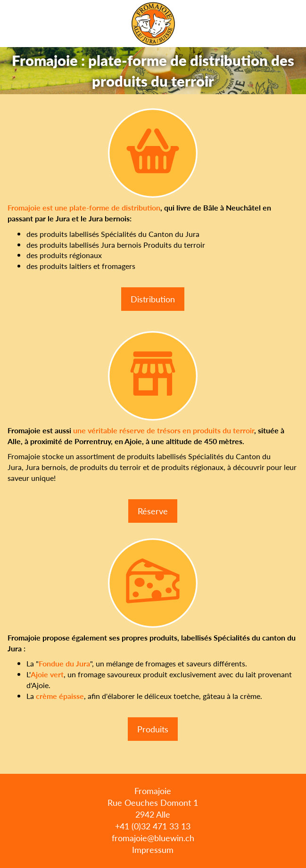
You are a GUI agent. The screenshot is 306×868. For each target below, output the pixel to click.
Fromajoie (153, 24)
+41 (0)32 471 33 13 (153, 826)
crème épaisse (60, 696)
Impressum (153, 849)
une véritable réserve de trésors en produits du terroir (164, 430)
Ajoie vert (47, 674)
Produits (153, 729)
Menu (296, 24)
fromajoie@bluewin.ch (153, 838)
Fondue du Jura (64, 663)
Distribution (153, 299)
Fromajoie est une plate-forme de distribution (84, 207)
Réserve (153, 511)
